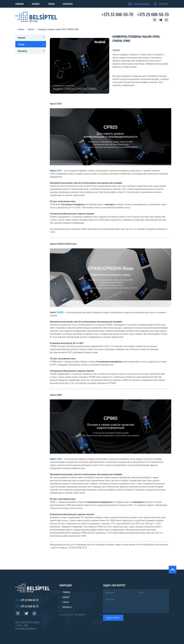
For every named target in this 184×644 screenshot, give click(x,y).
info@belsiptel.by (142, 4)
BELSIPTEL (164, 4)
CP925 (59, 171)
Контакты (68, 4)
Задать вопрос (113, 618)
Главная (19, 4)
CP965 (59, 459)
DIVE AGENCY (80, 615)
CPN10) (113, 523)
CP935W (60, 312)
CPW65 (109, 533)
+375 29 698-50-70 (153, 14)
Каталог (36, 4)
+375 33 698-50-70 (117, 14)
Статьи (51, 4)
